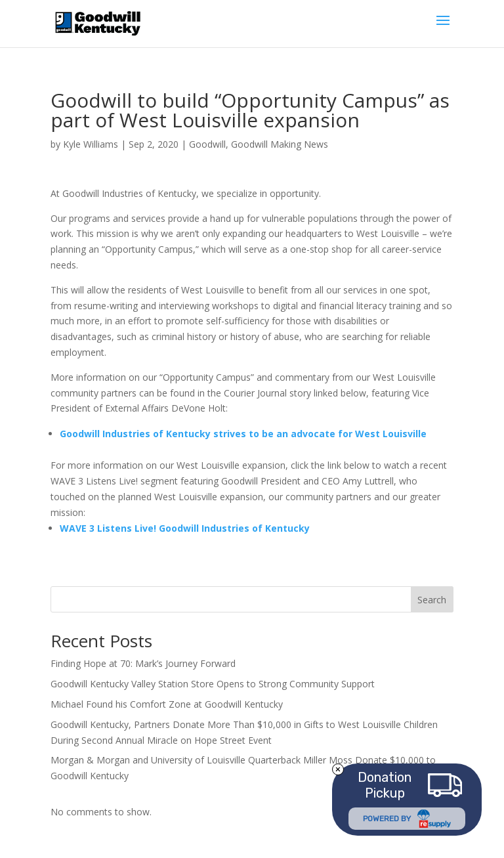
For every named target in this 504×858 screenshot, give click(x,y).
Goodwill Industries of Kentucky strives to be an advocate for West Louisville (243, 434)
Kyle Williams (91, 144)
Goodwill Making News (280, 144)
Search (432, 600)
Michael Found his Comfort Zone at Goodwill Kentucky (167, 704)
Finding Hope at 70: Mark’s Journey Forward (143, 663)
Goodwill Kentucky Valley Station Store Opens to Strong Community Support (213, 684)
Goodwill (207, 144)
